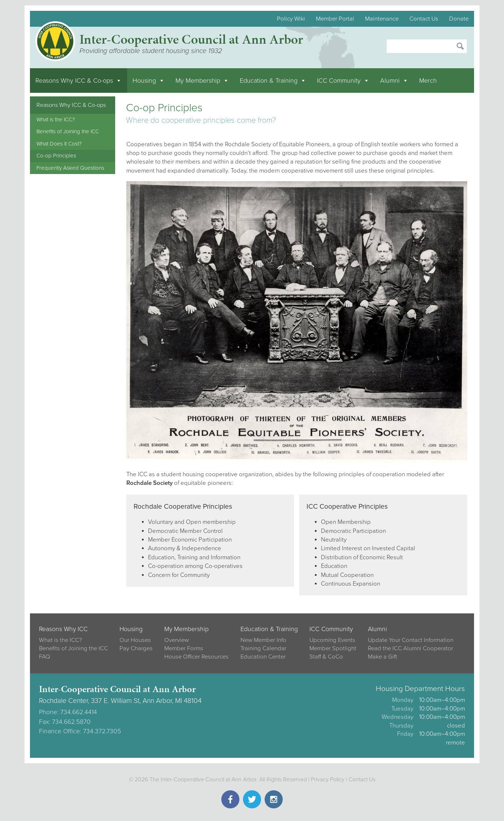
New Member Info (263, 640)
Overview (177, 640)
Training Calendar (263, 648)
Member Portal (335, 19)
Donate (459, 19)
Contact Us (424, 19)
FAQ (45, 657)
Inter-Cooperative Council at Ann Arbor (191, 39)
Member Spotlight (333, 648)
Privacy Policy (328, 779)
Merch (428, 81)
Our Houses (135, 640)
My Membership (202, 81)
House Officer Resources (196, 657)
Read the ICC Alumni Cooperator (410, 648)
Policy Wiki (291, 19)
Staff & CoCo (326, 657)
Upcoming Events (332, 640)
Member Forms (184, 648)
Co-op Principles (56, 156)
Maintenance (382, 19)
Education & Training (273, 81)
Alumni (394, 81)
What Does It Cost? (59, 144)
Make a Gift (383, 657)
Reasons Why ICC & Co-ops (79, 81)
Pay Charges (136, 648)
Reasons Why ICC (63, 629)
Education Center (263, 657)
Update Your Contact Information (411, 640)
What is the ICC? (56, 120)
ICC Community (343, 81)
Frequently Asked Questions (70, 168)
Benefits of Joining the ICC (68, 131)
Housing (149, 81)
